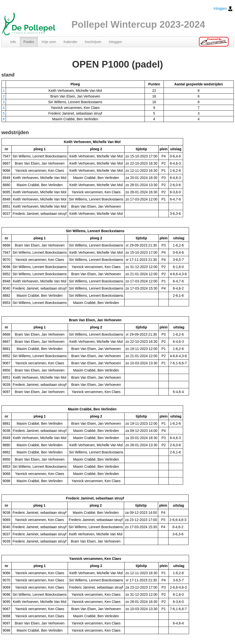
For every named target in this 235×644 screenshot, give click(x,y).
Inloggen (223, 9)
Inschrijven (93, 42)
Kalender (70, 42)
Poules (29, 42)
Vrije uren (49, 42)
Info (13, 42)
